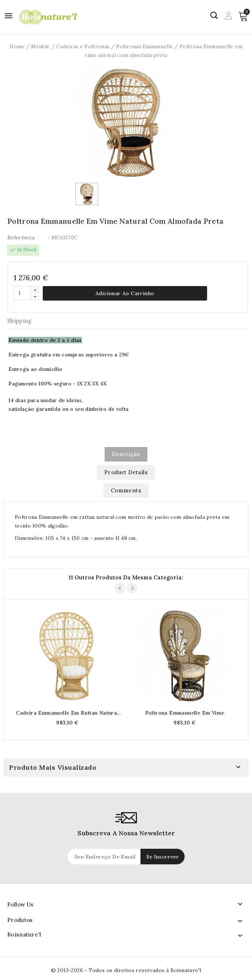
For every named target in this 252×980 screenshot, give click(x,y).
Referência (21, 237)
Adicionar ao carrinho (125, 293)
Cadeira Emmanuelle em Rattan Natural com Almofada (67, 713)
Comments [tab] (126, 490)
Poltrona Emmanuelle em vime (185, 713)
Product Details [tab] (126, 472)
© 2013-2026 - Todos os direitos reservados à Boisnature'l (126, 970)
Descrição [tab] (126, 454)
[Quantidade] (22, 293)
